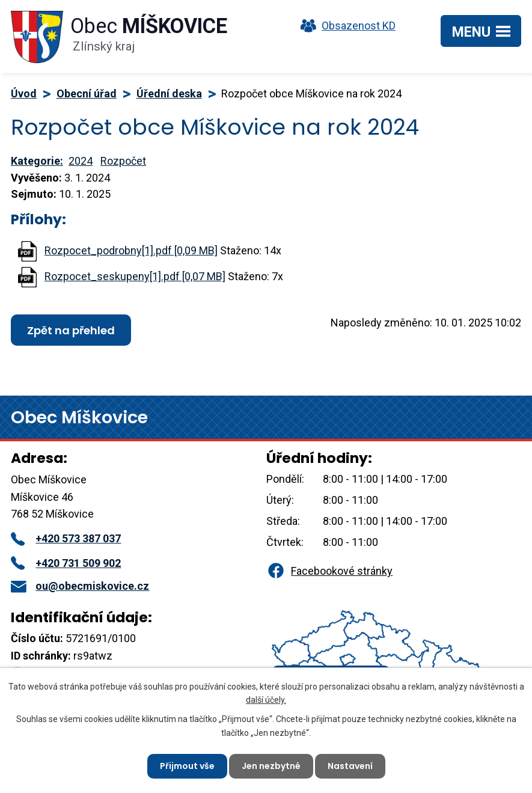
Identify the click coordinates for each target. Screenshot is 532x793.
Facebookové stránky (329, 571)
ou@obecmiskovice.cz (80, 586)
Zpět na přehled (71, 330)
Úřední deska (169, 93)
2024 (81, 161)
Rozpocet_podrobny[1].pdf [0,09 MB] (131, 250)
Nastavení (350, 766)
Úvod (24, 93)
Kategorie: (37, 161)
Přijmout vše (187, 766)
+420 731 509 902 (66, 563)
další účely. (266, 700)
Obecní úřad (87, 93)
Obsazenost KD (345, 26)
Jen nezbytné (271, 766)
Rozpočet (123, 161)
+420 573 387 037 (66, 538)
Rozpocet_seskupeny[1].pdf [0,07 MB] (135, 276)
